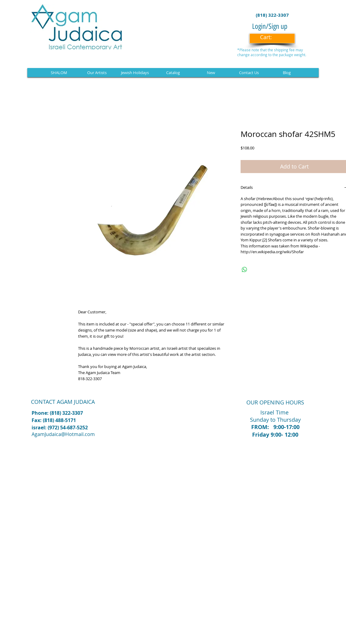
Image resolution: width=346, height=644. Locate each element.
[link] (270, 37)
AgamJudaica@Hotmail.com (63, 434)
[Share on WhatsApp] (245, 270)
